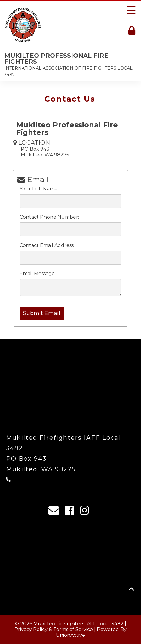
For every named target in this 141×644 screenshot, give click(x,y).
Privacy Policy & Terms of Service (54, 629)
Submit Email (42, 313)
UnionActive (70, 635)
